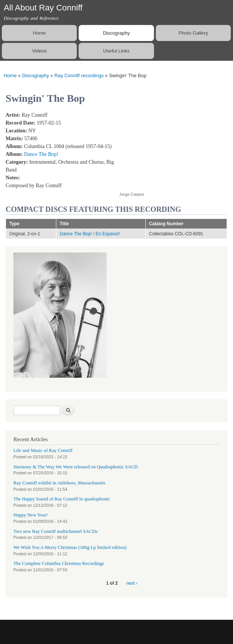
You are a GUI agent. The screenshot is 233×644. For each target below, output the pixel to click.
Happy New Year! (31, 515)
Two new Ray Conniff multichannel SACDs (56, 531)
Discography (116, 33)
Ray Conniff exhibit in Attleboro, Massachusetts (59, 483)
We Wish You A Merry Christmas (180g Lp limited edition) (70, 547)
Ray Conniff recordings (79, 76)
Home (39, 33)
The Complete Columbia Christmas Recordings (59, 563)
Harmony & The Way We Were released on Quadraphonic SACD (76, 467)
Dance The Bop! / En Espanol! (90, 234)
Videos (40, 51)
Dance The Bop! (41, 154)
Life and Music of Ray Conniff (43, 450)
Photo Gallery (193, 33)
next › (132, 583)
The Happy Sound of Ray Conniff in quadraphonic (62, 499)
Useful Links (116, 51)
